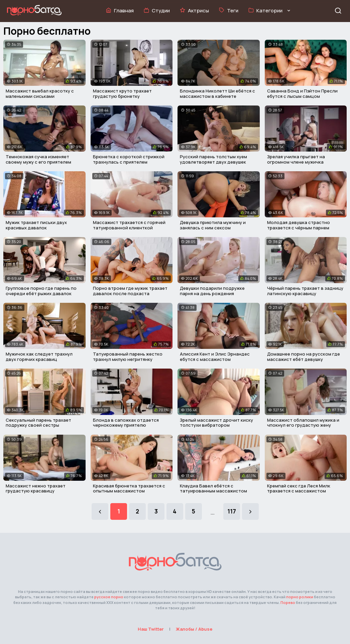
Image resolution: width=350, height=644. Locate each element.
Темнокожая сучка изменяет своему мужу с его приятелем (38, 159)
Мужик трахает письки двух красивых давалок (36, 225)
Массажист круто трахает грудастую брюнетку (122, 93)
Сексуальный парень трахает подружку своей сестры (38, 423)
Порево (288, 602)
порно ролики (300, 597)
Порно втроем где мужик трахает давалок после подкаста (130, 291)
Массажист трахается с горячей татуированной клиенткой (129, 225)
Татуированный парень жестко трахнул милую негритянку (128, 357)
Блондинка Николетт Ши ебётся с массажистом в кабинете (217, 93)
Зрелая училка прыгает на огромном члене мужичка (296, 159)
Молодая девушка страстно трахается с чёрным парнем (299, 225)
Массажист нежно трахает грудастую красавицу (36, 488)
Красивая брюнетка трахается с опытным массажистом (129, 488)
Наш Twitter (151, 629)
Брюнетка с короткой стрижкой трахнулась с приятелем (129, 159)
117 (232, 511)
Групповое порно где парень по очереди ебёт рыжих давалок (41, 291)
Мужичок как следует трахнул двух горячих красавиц (39, 357)
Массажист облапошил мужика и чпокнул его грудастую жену (303, 423)
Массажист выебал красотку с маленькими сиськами (40, 93)
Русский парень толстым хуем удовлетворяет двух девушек (213, 159)
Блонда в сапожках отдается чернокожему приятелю (126, 423)
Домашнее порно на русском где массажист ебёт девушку (304, 357)
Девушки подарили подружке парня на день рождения (212, 291)
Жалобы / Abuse (194, 629)
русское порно (109, 597)
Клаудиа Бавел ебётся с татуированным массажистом (213, 488)
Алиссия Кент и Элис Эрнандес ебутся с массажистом (215, 357)
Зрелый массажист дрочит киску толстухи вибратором (216, 423)
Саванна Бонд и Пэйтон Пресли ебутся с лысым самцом (302, 93)
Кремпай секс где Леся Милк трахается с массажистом (299, 488)
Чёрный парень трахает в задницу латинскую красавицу (305, 291)
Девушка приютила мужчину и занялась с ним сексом (213, 225)
